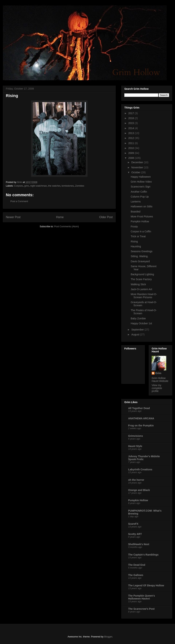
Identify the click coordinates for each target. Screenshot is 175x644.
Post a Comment (19, 201)
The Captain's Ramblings (143, 555)
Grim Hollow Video (141, 182)
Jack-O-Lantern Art (141, 289)
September (138, 330)
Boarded (136, 212)
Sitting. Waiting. (140, 256)
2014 (132, 128)
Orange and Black (139, 490)
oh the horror (136, 480)
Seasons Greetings (142, 251)
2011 (132, 143)
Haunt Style (135, 446)
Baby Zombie (138, 318)
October (136, 172)
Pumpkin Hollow (140, 221)
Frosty (134, 227)
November (137, 167)
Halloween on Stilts (142, 206)
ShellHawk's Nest (139, 544)
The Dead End (137, 565)
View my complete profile (157, 388)
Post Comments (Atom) (66, 226)
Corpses (19, 186)
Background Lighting (142, 274)
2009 (132, 153)
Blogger (108, 637)
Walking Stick (138, 284)
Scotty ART (135, 534)
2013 (132, 133)
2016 (132, 118)
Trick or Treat (138, 236)
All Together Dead (139, 408)
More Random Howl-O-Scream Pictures (144, 296)
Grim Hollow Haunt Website (160, 380)
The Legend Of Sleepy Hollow (146, 585)
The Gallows (136, 575)
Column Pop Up (140, 197)
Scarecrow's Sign (141, 187)
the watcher (54, 186)
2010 (132, 148)
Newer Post (13, 217)
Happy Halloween (141, 177)
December (137, 162)
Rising (134, 241)
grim (27, 186)
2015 (132, 123)
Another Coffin (139, 192)
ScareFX (133, 524)
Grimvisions (136, 436)
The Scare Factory (141, 279)
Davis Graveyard (140, 261)
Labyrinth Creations (140, 469)
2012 (132, 138)
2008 (132, 158)
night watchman (39, 186)
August (136, 334)
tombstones (68, 186)
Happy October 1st (141, 323)
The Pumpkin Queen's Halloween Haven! (141, 597)
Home (60, 217)
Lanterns (136, 202)
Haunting (136, 246)
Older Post (106, 217)
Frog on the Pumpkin (141, 426)
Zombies (80, 186)
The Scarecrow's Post (141, 609)
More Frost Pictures (142, 216)
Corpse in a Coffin (141, 231)
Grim (158, 373)
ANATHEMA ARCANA (141, 418)
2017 (132, 113)
